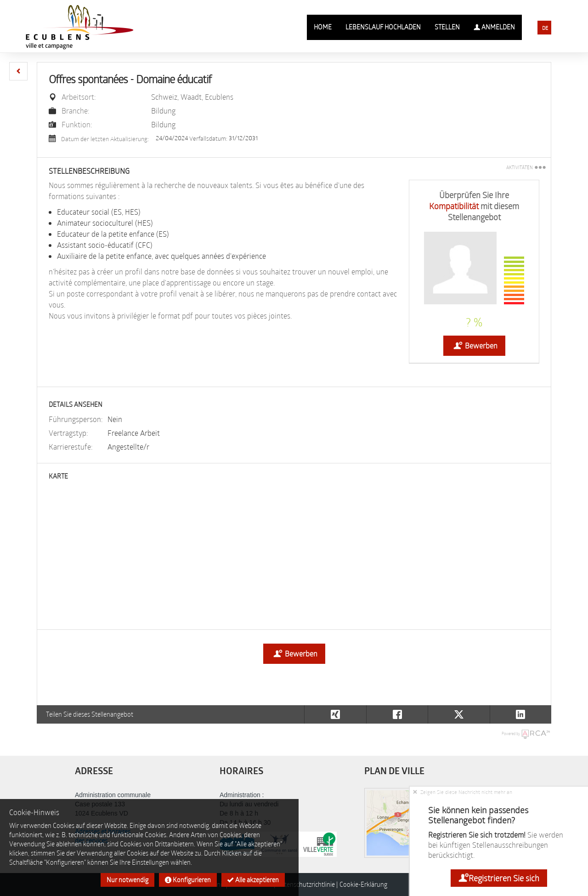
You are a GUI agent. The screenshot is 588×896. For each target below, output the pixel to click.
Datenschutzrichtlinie (306, 884)
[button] (18, 71)
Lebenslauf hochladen (383, 27)
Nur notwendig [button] (127, 880)
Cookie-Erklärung (363, 884)
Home (323, 27)
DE (545, 28)
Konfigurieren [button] (188, 880)
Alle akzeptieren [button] (253, 880)
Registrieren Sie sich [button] (499, 878)
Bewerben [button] (474, 346)
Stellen (447, 27)
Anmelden (494, 27)
